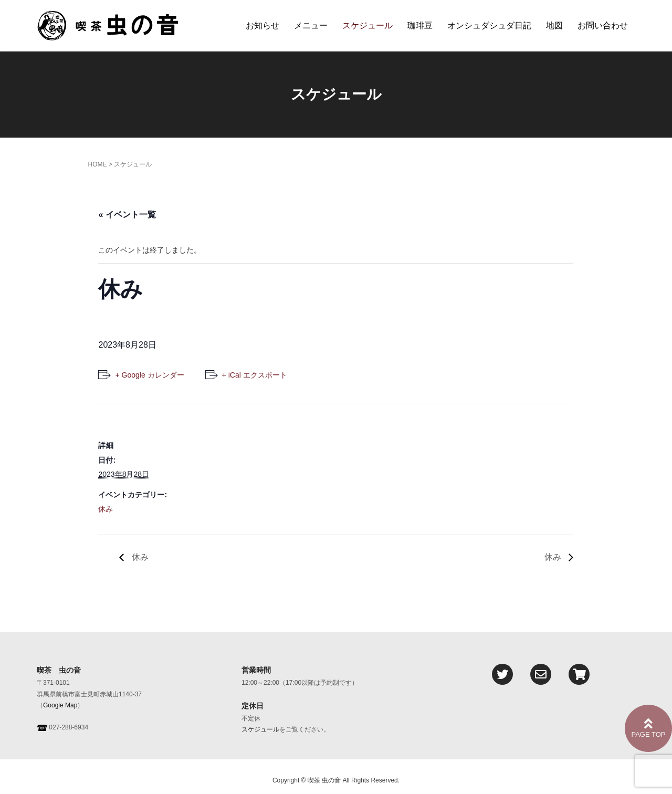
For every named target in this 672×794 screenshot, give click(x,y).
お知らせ (262, 25)
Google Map (60, 705)
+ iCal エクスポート (255, 375)
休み (106, 509)
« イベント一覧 (127, 215)
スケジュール (367, 25)
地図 (554, 25)
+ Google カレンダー (149, 375)
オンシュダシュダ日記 (489, 25)
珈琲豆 (420, 25)
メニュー (311, 25)
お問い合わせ (603, 25)
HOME (97, 164)
